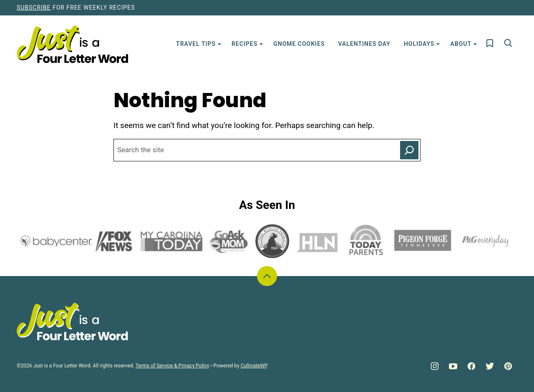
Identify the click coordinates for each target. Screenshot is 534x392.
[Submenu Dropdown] (219, 44)
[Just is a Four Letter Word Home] (73, 44)
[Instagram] (435, 366)
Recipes (244, 44)
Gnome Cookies (299, 44)
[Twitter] (490, 366)
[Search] (508, 43)
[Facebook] (471, 366)
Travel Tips (196, 44)
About (461, 44)
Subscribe (34, 8)
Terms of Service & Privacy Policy (172, 366)
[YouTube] (453, 366)
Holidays (419, 44)
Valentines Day (364, 44)
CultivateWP (254, 366)
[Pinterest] (508, 366)
